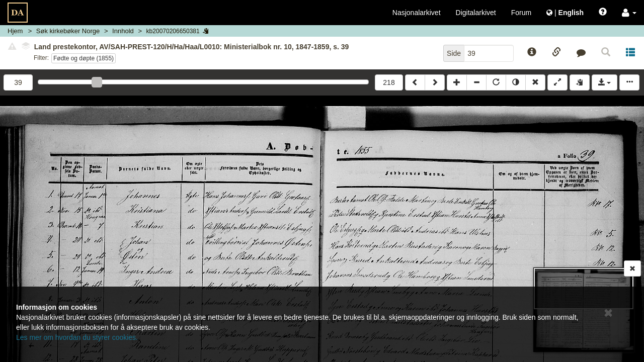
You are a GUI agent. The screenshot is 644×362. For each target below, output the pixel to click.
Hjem (15, 31)
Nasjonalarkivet (417, 13)
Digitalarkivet (476, 13)
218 (389, 82)
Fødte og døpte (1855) (84, 58)
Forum (521, 13)
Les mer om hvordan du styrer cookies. (77, 337)
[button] (629, 13)
